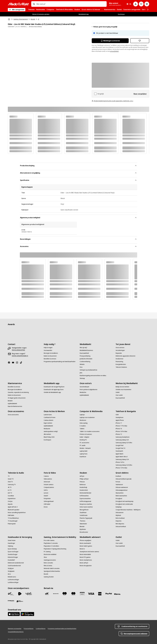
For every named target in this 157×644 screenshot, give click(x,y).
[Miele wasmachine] (121, 496)
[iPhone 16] (119, 429)
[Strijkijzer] (11, 568)
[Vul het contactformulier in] (20, 356)
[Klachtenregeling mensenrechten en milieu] (93, 376)
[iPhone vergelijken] (85, 540)
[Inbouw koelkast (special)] (124, 479)
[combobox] (71, 4)
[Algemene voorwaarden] (15, 629)
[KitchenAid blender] (86, 493)
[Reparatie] (119, 353)
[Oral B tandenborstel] (14, 566)
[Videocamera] (48, 479)
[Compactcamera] (49, 487)
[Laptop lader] (84, 451)
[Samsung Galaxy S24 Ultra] (124, 465)
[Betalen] (10, 401)
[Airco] (9, 574)
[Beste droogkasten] (86, 566)
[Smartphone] (120, 417)
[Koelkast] (118, 476)
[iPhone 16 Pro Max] (121, 431)
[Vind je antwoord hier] (18, 350)
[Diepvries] (119, 521)
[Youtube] (14, 363)
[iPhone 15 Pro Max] (121, 468)
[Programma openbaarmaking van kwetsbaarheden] (60, 362)
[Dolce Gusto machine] (86, 507)
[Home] (9, 19)
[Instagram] (18, 363)
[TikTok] (22, 363)
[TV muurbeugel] (13, 521)
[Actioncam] (47, 482)
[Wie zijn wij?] (83, 348)
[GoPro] (46, 490)
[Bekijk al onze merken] (122, 387)
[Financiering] (119, 362)
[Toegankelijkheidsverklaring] (16, 632)
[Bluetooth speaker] (14, 510)
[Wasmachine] (120, 493)
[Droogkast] (119, 499)
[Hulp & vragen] (48, 348)
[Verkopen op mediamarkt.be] (88, 370)
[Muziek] (46, 574)
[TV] (9, 476)
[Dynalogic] (11, 601)
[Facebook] (10, 363)
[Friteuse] (82, 482)
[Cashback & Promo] (50, 417)
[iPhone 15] (119, 434)
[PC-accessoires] (84, 443)
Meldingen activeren (110, 41)
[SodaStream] (84, 515)
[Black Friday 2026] (49, 437)
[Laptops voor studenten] (87, 417)
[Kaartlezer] (83, 457)
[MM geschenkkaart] (82, 594)
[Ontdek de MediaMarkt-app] (52, 392)
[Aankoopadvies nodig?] (51, 431)
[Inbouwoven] (120, 513)
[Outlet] (118, 392)
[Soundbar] (11, 496)
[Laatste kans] (48, 415)
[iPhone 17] (119, 423)
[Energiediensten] (121, 364)
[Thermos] (83, 521)
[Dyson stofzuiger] (13, 552)
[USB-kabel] (47, 504)
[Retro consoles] (48, 563)
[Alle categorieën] (17, 10)
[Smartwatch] (119, 451)
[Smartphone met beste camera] (89, 552)
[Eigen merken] (48, 423)
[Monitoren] (83, 420)
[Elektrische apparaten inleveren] (126, 356)
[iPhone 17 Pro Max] (121, 426)
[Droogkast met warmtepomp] (125, 501)
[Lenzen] (46, 493)
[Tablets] (82, 429)
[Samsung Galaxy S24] (122, 459)
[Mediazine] (47, 429)
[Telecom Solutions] (121, 367)
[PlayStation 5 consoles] (51, 543)
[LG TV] (10, 490)
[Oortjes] (10, 501)
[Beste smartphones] (86, 560)
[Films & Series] (48, 566)
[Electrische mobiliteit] (50, 554)
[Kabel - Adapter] (85, 437)
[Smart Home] (12, 540)
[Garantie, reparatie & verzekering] (18, 392)
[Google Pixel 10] (120, 448)
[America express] (100, 594)
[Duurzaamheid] (84, 353)
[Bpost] (11, 594)
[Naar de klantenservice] (15, 406)
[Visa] (91, 594)
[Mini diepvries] (120, 524)
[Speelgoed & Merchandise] (52, 571)
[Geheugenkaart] (49, 501)
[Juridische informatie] (86, 359)
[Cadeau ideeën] (49, 420)
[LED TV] (10, 493)
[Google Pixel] (120, 445)
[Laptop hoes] (84, 454)
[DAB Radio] (11, 515)
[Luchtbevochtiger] (13, 582)
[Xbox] (45, 557)
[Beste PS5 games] (85, 557)
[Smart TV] (11, 479)
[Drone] (46, 507)
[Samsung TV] (12, 485)
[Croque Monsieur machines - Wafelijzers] (128, 510)
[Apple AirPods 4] (13, 507)
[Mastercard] (73, 594)
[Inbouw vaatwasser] (122, 487)
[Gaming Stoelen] (49, 577)
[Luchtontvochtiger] (13, 580)
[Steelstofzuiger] (13, 554)
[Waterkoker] (83, 524)
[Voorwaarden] (48, 350)
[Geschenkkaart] (84, 387)
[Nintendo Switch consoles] (52, 568)
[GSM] (117, 415)
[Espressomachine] (85, 499)
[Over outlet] (119, 395)
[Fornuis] (118, 482)
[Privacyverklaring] (85, 356)
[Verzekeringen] (120, 350)
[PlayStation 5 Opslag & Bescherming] (55, 549)
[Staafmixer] (83, 513)
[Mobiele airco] (12, 577)
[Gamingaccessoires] (50, 560)
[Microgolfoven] (84, 510)
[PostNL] (20, 594)
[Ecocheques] (47, 440)
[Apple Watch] (119, 454)
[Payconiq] (56, 594)
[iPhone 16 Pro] (120, 462)
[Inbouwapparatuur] (122, 490)
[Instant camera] (49, 485)
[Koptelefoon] (12, 499)
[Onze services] (120, 348)
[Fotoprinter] (47, 499)
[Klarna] (117, 594)
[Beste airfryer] (84, 563)
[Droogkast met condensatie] (124, 504)
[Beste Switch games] (86, 546)
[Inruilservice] (119, 359)
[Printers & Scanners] (86, 434)
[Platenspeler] (12, 524)
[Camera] (46, 476)
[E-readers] (83, 426)
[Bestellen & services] (50, 359)
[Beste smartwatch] (85, 543)
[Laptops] (82, 415)
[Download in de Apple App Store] (54, 390)
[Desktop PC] (83, 440)
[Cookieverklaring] (85, 362)
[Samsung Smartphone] (123, 437)
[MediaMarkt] (18, 4)
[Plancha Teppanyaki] (86, 518)
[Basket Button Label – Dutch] (147, 4)
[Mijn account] (136, 4)
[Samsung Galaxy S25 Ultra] (124, 443)
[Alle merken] (47, 434)
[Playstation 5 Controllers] (51, 546)
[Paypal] (109, 594)
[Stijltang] (10, 546)
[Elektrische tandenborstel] (16, 563)
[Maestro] (65, 594)
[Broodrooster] (84, 532)
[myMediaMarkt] (12, 404)
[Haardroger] (11, 543)
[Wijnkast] (118, 515)
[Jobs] (81, 373)
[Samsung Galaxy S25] (122, 440)
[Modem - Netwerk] (85, 448)
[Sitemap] (82, 378)
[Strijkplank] (11, 571)
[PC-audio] (83, 445)
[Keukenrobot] (84, 490)
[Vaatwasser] (119, 485)
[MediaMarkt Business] (86, 350)
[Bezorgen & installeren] (51, 353)
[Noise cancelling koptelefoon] (17, 513)
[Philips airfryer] (84, 479)
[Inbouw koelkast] (121, 527)
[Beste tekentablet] (85, 554)
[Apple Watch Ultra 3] (122, 457)
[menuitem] (31, 10)
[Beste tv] (82, 549)
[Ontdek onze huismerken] (123, 390)
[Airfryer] (82, 476)
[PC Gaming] (47, 552)
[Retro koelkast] (120, 518)
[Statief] (46, 496)
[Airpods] (10, 504)
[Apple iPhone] (120, 420)
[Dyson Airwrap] (12, 549)
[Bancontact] (47, 594)
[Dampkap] (119, 507)
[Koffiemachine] (84, 496)
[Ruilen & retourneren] (50, 356)
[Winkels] (82, 364)
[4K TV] (10, 487)
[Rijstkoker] (83, 529)
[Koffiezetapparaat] (85, 501)
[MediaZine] (83, 392)
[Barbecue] (83, 485)
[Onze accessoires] (13, 415)
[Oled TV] (10, 482)
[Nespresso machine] (86, 504)
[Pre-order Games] (49, 540)
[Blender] (82, 527)
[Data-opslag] (84, 423)
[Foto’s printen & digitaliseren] (89, 390)
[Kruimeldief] (11, 560)
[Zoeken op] (34, 4)
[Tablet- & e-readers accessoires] (90, 431)
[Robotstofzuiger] (13, 557)
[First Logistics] (20, 601)
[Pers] (81, 367)
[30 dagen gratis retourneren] (17, 398)
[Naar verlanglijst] (141, 4)
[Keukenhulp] (83, 487)
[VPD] (29, 594)
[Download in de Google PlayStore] (54, 387)
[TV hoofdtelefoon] (13, 518)
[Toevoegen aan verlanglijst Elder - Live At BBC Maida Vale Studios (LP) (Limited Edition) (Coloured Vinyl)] (140, 41)
